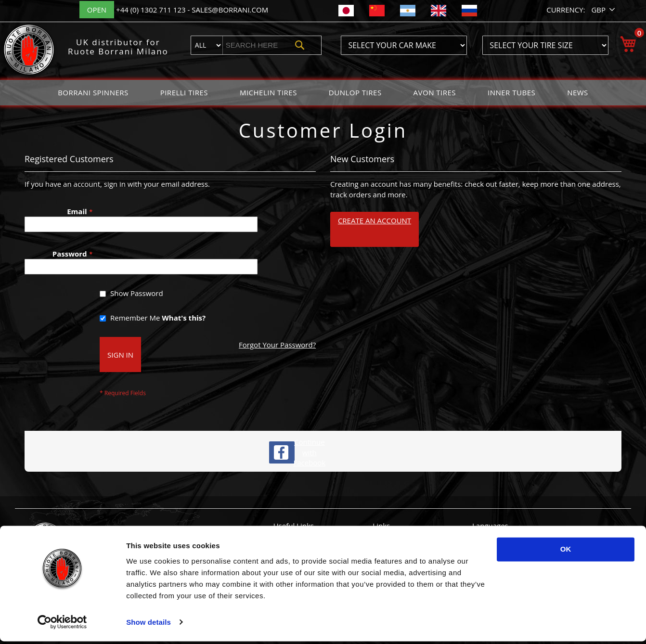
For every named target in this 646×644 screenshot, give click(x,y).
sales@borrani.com (230, 10)
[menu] (323, 93)
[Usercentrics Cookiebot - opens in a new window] (62, 625)
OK (566, 552)
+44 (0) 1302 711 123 (152, 10)
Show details (149, 625)
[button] (604, 10)
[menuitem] (93, 93)
